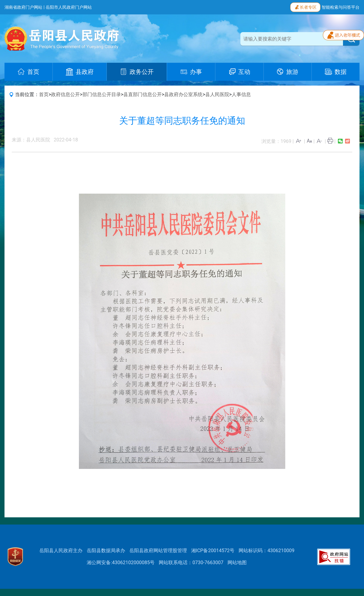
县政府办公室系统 (183, 94)
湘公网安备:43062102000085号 (121, 563)
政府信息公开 (65, 94)
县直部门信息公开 (143, 94)
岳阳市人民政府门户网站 (69, 7)
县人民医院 (217, 94)
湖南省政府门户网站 (23, 7)
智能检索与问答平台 (341, 7)
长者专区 (305, 7)
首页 (44, 94)
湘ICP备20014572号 (213, 551)
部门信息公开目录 (102, 94)
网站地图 (237, 563)
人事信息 (241, 94)
